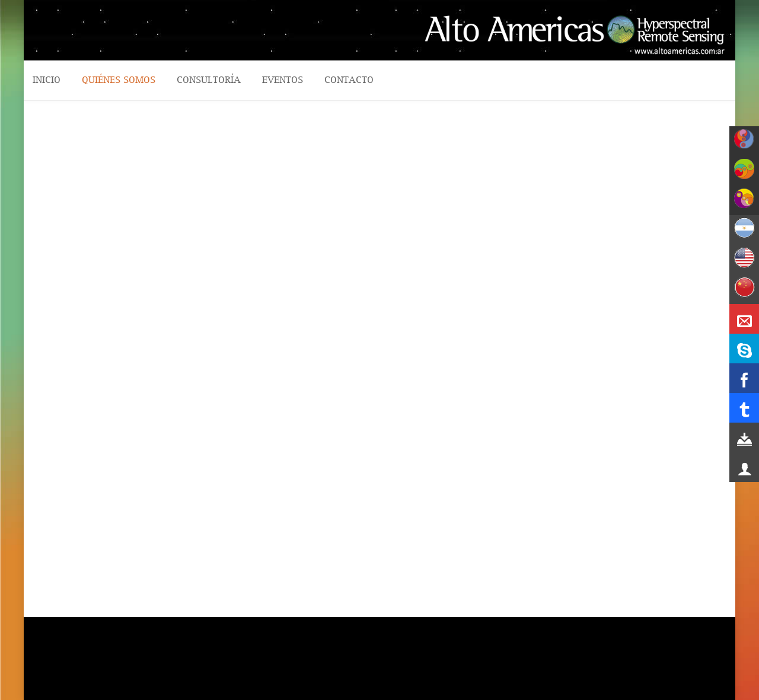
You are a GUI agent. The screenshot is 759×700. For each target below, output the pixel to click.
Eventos (283, 80)
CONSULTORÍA (209, 80)
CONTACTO (349, 80)
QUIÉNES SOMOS (119, 80)
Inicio (47, 80)
